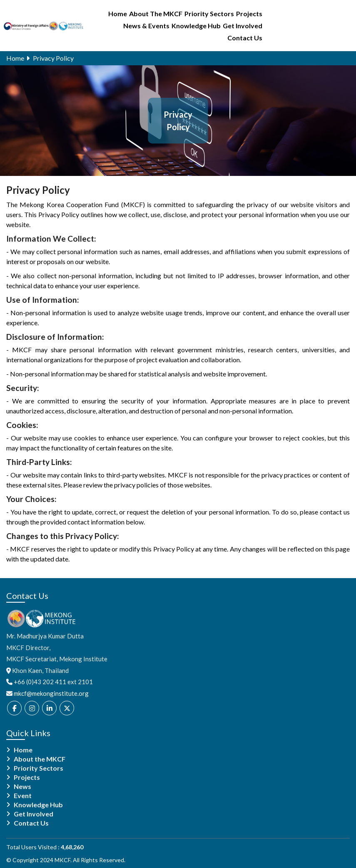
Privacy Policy (53, 58)
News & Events (146, 26)
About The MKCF (156, 14)
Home (118, 14)
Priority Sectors (209, 14)
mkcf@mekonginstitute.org (51, 693)
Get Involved (243, 26)
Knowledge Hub (196, 26)
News (22, 786)
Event (23, 796)
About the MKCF (40, 759)
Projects (249, 14)
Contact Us (245, 38)
